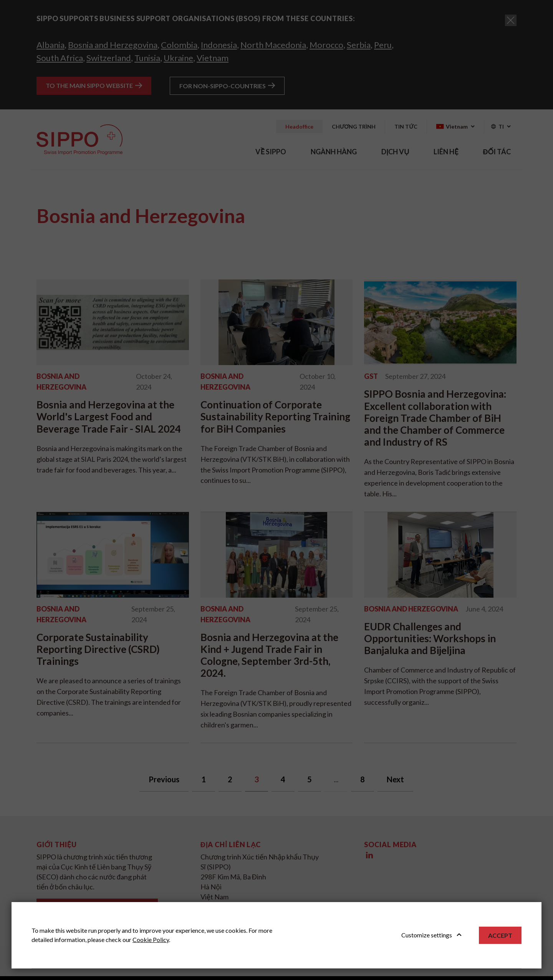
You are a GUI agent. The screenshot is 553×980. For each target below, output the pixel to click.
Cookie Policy (151, 940)
